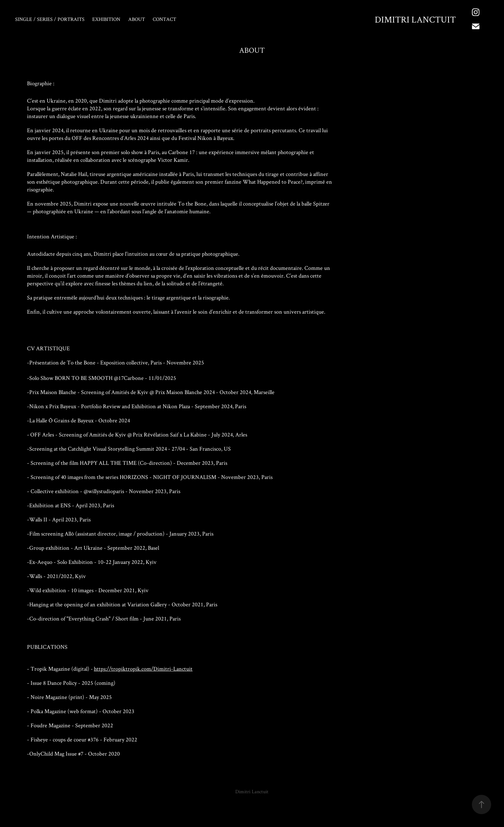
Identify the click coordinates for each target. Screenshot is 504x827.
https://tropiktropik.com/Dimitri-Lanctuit (143, 669)
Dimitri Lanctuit (415, 19)
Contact (164, 19)
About (137, 19)
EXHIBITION (106, 19)
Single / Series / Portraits (50, 19)
